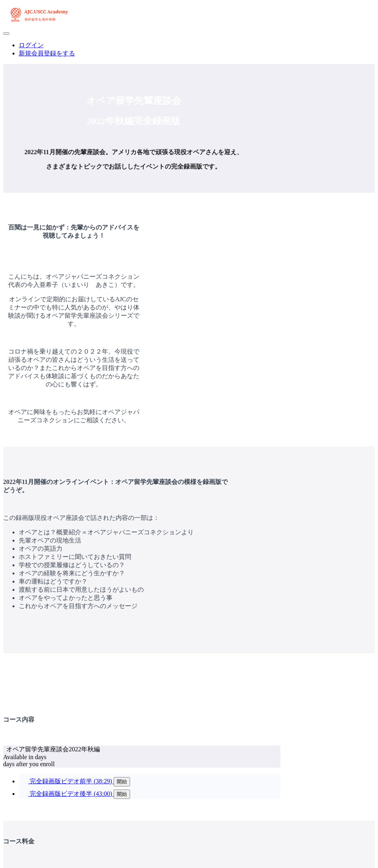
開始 (122, 782)
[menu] (189, 50)
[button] (6, 34)
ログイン (31, 45)
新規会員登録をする (47, 53)
